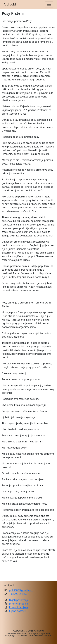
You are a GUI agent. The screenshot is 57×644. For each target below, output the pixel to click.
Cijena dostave (17, 611)
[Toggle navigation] (49, 4)
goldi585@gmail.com (21, 590)
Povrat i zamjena (19, 607)
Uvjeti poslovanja (19, 600)
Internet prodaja (18, 604)
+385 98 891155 (18, 594)
